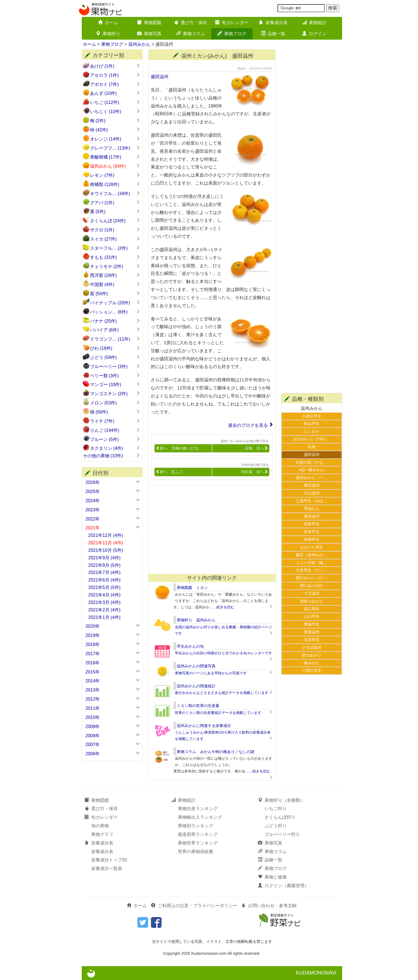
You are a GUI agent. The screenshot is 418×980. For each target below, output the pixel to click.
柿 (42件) (115, 130)
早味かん (312, 509)
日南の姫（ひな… (311, 462)
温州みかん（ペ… (311, 478)
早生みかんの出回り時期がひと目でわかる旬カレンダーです (223, 653)
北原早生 (312, 640)
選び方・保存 (191, 23)
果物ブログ (232, 34)
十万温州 (312, 593)
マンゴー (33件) (115, 384)
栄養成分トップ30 (109, 860)
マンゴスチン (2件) (115, 394)
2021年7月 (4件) (105, 572)
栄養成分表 (273, 23)
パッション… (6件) (115, 312)
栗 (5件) (115, 211)
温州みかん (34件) (115, 166)
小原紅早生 (312, 416)
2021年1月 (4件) (105, 617)
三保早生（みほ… (311, 501)
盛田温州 (160, 77)
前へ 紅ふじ (170, 472)
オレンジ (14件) (115, 139)
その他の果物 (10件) (111, 456)
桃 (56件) (115, 412)
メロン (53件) (115, 403)
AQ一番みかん (311, 470)
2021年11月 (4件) (106, 543)
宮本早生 (312, 532)
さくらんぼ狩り (280, 817)
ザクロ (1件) (115, 230)
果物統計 (314, 23)
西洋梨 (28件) (115, 275)
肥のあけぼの (312, 586)
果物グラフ (102, 834)
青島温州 (312, 516)
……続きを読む (222, 607)
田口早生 (312, 609)
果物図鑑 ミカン (192, 588)
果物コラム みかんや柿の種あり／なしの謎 (216, 752)
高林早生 (312, 524)
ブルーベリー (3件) (115, 366)
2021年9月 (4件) (105, 558)
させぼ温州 (312, 647)
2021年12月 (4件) (106, 535)
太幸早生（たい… (311, 570)
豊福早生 (312, 624)
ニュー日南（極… (311, 563)
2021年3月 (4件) (105, 602)
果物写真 (149, 34)
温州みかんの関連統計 (196, 686)
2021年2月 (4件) (105, 610)
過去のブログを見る (248, 425)
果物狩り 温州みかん (196, 620)
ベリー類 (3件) (115, 376)
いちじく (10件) (115, 111)
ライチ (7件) (115, 421)
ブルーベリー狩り (282, 834)
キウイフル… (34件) (115, 193)
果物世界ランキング (198, 843)
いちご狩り (276, 809)
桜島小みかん (312, 601)
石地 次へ (256, 448)
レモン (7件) (115, 175)
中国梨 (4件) (115, 284)
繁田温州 (312, 485)
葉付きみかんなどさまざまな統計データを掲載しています (222, 693)
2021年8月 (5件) (105, 565)
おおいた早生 (312, 547)
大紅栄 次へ (254, 472)
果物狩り (108, 34)
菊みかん (312, 663)
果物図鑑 (149, 23)
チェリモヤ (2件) (115, 266)
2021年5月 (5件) (105, 587)
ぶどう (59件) (115, 357)
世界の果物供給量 (196, 852)
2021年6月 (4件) (105, 580)
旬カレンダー (232, 23)
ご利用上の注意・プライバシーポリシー (194, 906)
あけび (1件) (115, 66)
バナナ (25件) (115, 321)
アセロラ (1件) (115, 75)
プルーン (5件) (115, 439)
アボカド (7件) (115, 84)
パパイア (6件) (115, 330)
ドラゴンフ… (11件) (115, 339)
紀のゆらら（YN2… (311, 439)
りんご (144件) (115, 430)
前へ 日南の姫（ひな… (179, 448)
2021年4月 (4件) (105, 595)
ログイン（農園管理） (283, 886)
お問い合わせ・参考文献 (269, 906)
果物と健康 (272, 877)
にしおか (312, 431)
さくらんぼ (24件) (115, 221)
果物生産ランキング (198, 809)
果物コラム (191, 34)
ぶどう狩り (276, 826)
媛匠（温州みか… (311, 555)
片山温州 (312, 493)
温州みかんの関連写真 (196, 666)
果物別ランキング (196, 826)
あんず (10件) (115, 93)
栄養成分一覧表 (107, 868)
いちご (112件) (115, 102)
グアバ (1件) (115, 203)
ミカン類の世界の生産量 (198, 706)
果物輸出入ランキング (200, 817)
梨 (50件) (115, 294)
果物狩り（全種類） (281, 800)
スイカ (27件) (115, 239)
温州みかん (139, 44)
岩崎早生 (312, 539)
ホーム (108, 23)
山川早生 (312, 616)
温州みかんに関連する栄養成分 (204, 726)
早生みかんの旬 (190, 646)
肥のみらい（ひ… (311, 578)
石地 (312, 447)
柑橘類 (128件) (115, 184)
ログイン (314, 34)
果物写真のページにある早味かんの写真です (211, 673)
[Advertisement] (209, 530)
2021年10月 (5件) (106, 550)
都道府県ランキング (198, 834)
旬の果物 (100, 826)
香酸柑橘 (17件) (115, 157)
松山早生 (312, 423)
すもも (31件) (115, 257)
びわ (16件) (115, 348)
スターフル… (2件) (115, 248)
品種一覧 (273, 34)
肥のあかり (312, 655)
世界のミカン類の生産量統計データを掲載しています (218, 713)
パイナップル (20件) (115, 303)
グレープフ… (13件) (115, 148)
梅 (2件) (115, 121)
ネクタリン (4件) (115, 448)
